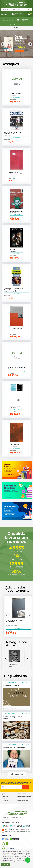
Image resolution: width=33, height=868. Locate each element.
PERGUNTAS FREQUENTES (6, 797)
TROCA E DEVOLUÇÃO (24, 797)
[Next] (30, 44)
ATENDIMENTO (22, 794)
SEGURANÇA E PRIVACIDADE (6, 801)
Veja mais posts (16, 774)
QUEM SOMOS (6, 794)
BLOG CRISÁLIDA (23, 801)
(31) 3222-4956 (15, 24)
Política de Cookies (21, 860)
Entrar (4, 14)
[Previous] (3, 44)
